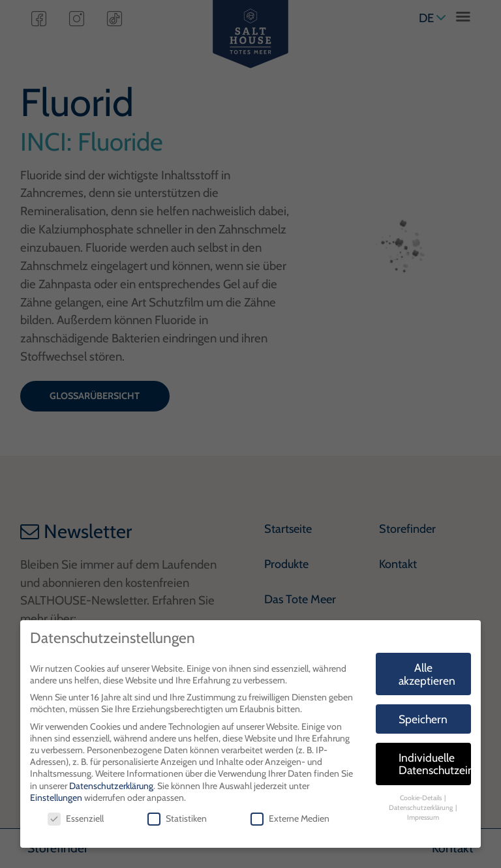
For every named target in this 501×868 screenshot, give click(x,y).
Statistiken (177, 818)
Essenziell (76, 818)
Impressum (423, 817)
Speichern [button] (423, 719)
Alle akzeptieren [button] (427, 674)
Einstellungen (56, 798)
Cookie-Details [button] (421, 798)
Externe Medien (290, 818)
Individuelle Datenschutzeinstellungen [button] (435, 764)
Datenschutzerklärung (111, 786)
